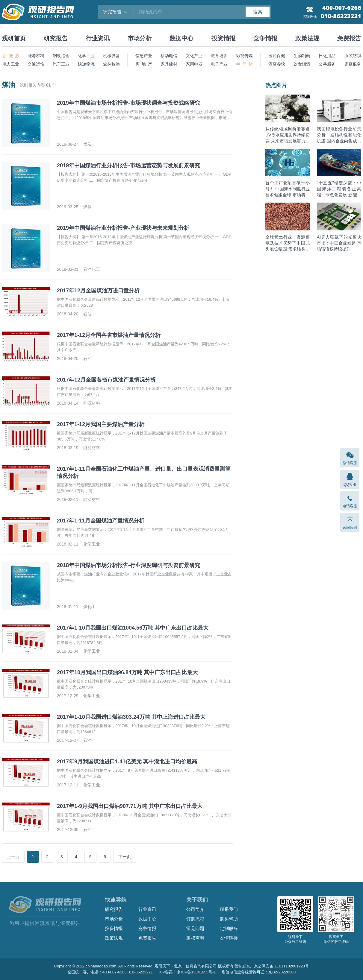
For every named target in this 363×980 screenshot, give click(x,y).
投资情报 (223, 38)
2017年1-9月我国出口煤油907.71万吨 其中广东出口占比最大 (130, 806)
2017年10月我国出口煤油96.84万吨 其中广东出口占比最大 (127, 672)
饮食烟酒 (302, 64)
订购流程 (195, 919)
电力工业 (11, 64)
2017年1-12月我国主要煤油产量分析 (101, 424)
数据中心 (181, 38)
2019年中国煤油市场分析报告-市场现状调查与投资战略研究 (128, 103)
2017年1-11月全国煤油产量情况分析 (101, 521)
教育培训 (219, 56)
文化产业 (194, 56)
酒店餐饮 (277, 64)
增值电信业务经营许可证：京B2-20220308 (259, 972)
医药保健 (277, 56)
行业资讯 (98, 38)
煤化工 (90, 607)
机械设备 (111, 56)
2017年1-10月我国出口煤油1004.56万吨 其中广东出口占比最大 (133, 628)
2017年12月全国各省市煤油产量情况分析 (106, 380)
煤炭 (87, 144)
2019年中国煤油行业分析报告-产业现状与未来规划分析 (123, 228)
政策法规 (307, 38)
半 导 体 (244, 64)
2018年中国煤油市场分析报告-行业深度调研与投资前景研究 (128, 565)
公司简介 (195, 909)
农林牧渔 (111, 64)
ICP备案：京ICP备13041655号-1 (187, 972)
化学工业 (86, 56)
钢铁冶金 (61, 56)
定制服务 (229, 928)
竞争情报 (265, 38)
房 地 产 (144, 64)
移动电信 (169, 56)
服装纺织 (353, 56)
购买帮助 (229, 919)
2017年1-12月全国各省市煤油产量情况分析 (109, 335)
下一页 (125, 857)
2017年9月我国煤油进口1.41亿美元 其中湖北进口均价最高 (127, 762)
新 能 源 (11, 56)
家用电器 (194, 64)
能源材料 (36, 56)
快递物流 (86, 64)
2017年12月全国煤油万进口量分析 (98, 291)
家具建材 (169, 64)
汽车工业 (61, 64)
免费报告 (349, 38)
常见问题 (195, 928)
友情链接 (229, 938)
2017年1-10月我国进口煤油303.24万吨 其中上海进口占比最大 (131, 717)
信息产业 (144, 56)
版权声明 (195, 938)
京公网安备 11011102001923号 (281, 966)
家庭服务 (353, 64)
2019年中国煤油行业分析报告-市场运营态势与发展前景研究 (128, 165)
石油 (87, 314)
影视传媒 (244, 56)
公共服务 (327, 64)
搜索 (258, 12)
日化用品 (327, 56)
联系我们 (229, 909)
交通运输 (36, 64)
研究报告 (56, 38)
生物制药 (302, 56)
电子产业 (219, 64)
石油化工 (92, 269)
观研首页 (14, 38)
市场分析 (140, 38)
